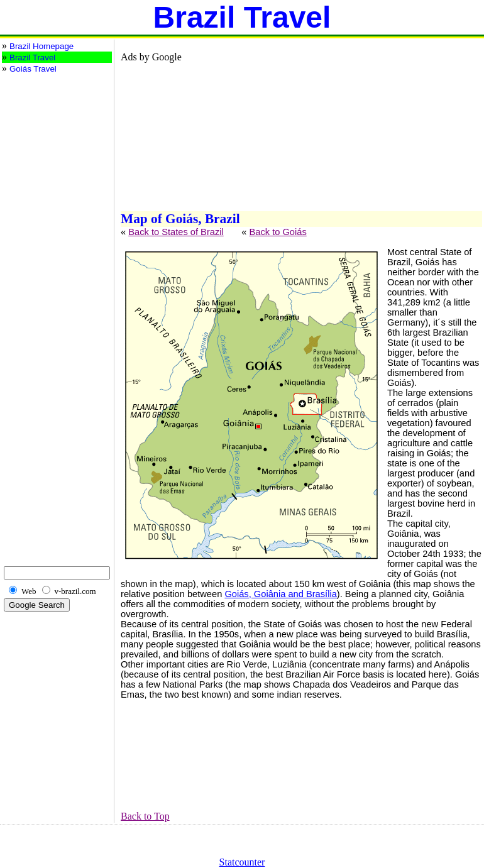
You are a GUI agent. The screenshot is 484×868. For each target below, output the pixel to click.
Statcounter (242, 862)
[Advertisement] (52, 125)
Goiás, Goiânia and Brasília (280, 594)
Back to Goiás (278, 232)
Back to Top (145, 816)
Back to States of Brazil (176, 232)
